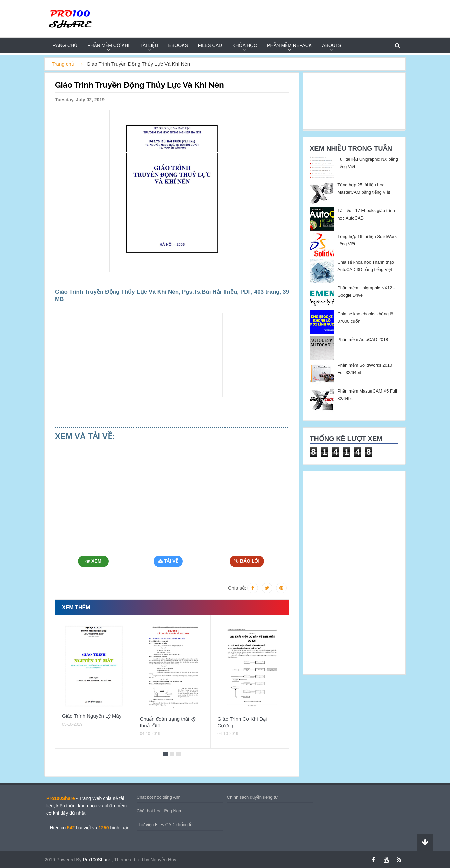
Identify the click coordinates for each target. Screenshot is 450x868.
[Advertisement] (172, 355)
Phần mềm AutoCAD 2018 (363, 339)
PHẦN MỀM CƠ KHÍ (108, 45)
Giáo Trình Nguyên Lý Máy (92, 716)
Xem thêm (76, 607)
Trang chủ (63, 45)
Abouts (332, 45)
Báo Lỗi (247, 561)
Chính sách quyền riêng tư (252, 797)
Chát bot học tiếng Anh (159, 797)
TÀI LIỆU (149, 45)
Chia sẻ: (237, 588)
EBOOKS (178, 45)
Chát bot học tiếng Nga (159, 811)
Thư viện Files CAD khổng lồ (165, 825)
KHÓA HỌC (245, 45)
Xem (94, 561)
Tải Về (170, 561)
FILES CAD (210, 45)
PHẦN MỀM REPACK (289, 45)
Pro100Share (97, 860)
